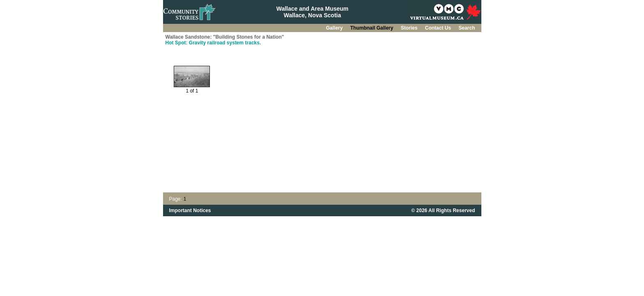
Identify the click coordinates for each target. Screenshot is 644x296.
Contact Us (439, 28)
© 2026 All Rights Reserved (443, 210)
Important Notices (190, 210)
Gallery (335, 28)
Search (467, 28)
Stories (410, 28)
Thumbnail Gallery (373, 28)
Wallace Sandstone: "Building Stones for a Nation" (225, 37)
